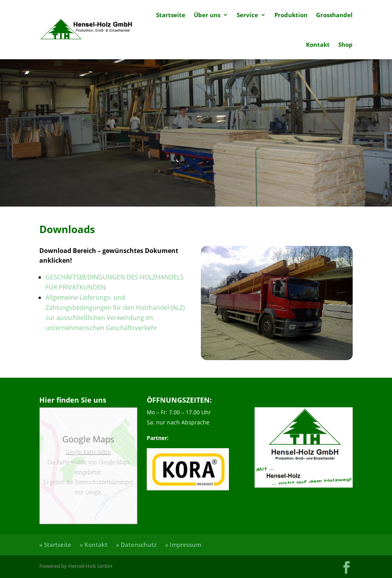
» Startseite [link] (55, 544)
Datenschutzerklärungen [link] (103, 482)
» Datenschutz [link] (136, 544)
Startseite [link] (171, 15)
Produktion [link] (291, 15)
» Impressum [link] (183, 544)
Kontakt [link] (318, 44)
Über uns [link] (207, 15)
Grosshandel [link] (334, 15)
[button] (346, 567)
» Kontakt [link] (94, 544)
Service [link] (247, 15)
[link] (86, 30)
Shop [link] (345, 44)
